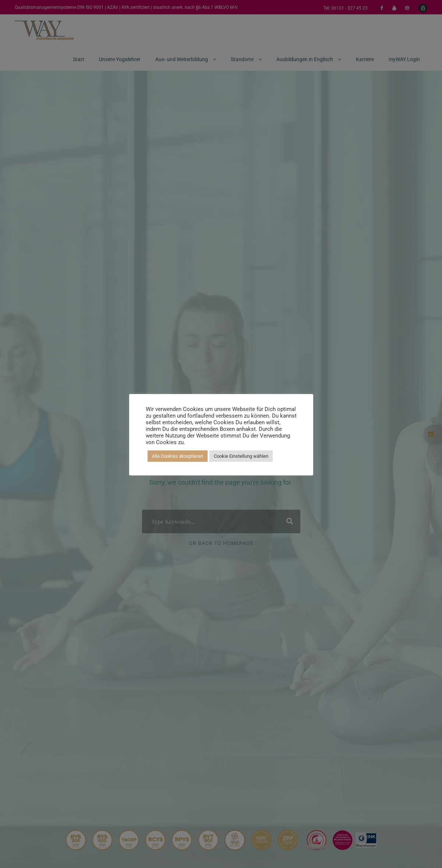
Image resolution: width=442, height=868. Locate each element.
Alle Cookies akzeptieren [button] (178, 456)
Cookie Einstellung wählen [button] (241, 456)
